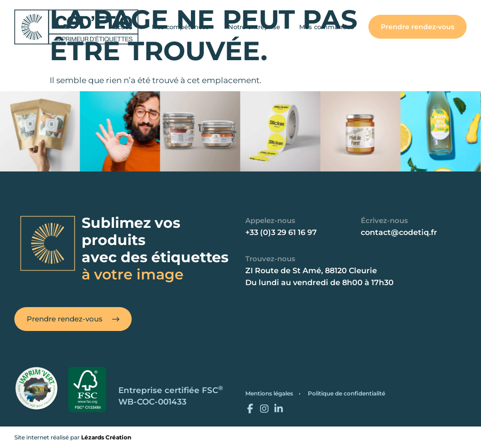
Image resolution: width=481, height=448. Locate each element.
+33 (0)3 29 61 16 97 (281, 232)
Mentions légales (269, 393)
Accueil (121, 27)
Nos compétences (180, 27)
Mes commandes (327, 27)
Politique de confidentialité (346, 393)
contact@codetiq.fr (399, 232)
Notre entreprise (254, 27)
